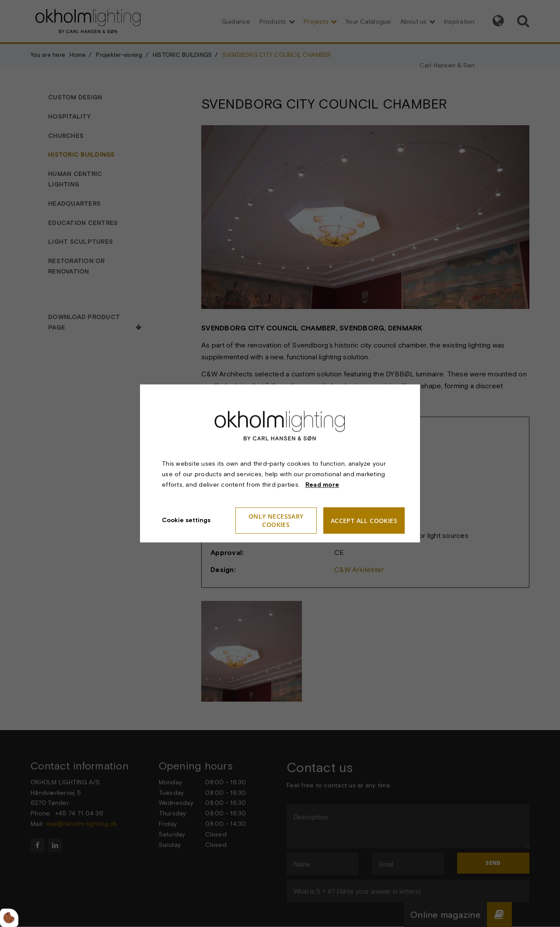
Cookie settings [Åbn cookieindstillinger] (186, 520)
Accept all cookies (364, 521)
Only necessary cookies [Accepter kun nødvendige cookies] (276, 521)
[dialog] (280, 463)
